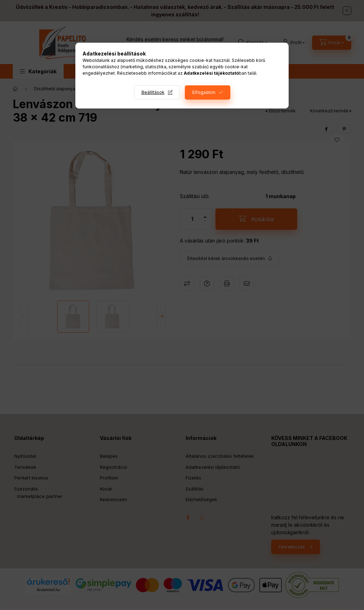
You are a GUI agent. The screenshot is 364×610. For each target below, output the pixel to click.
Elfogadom (204, 92)
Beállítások (153, 92)
